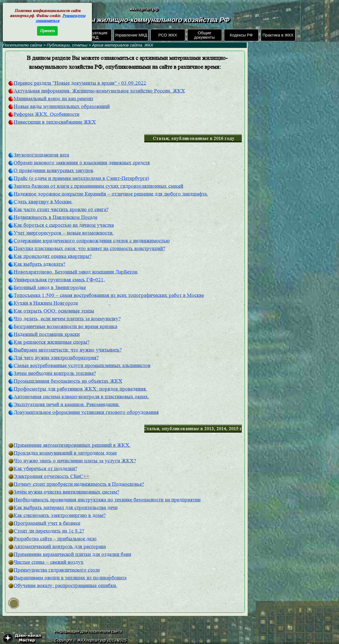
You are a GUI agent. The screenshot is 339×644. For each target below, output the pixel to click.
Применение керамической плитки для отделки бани (72, 554)
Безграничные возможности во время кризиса (65, 327)
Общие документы (204, 35)
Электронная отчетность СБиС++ (52, 476)
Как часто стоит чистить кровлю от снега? (61, 210)
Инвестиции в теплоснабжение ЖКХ (55, 122)
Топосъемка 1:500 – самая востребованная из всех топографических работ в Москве (109, 295)
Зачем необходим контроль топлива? (55, 373)
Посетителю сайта (23, 45)
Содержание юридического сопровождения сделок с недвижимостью (92, 241)
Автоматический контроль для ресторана (60, 547)
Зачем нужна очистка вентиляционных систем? (66, 492)
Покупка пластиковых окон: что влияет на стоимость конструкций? (89, 249)
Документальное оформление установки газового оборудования (86, 412)
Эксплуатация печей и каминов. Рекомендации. (67, 405)
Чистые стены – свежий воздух (49, 562)
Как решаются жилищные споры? (52, 342)
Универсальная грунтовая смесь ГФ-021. (59, 280)
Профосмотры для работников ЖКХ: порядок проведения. (80, 389)
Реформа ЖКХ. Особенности (47, 114)
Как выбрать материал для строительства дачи (66, 508)
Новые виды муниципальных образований (62, 107)
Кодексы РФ (241, 35)
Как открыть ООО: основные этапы (54, 311)
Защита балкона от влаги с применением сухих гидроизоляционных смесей (98, 186)
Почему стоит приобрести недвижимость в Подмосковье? (79, 484)
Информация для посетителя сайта (88, 631)
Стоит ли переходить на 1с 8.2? (49, 531)
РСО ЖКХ (168, 35)
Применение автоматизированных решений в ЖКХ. (72, 445)
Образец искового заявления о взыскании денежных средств (82, 163)
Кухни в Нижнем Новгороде (46, 303)
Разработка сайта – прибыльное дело (55, 539)
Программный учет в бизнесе (47, 523)
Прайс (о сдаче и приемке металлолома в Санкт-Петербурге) (81, 178)
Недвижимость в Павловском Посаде (55, 217)
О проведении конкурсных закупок (53, 171)
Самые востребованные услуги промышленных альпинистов (82, 366)
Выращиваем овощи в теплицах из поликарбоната (70, 578)
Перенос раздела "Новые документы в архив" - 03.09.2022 (80, 83)
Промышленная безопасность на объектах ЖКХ (68, 381)
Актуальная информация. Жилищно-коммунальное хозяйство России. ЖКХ (99, 91)
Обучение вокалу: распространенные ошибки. (65, 586)
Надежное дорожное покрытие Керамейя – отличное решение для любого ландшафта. (111, 194)
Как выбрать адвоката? (39, 264)
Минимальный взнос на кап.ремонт (53, 99)
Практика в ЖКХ (278, 35)
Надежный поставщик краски (47, 334)
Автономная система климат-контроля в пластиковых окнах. (81, 397)
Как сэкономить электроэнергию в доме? (60, 515)
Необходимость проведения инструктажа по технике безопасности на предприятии (107, 500)
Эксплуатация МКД (94, 35)
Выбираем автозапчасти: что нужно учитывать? (68, 350)
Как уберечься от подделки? (45, 469)
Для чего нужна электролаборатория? (56, 358)
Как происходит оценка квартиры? (53, 256)
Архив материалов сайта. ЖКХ (123, 45)
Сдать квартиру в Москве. (43, 202)
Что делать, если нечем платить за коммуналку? (67, 319)
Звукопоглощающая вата (41, 155)
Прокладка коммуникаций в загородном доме (65, 453)
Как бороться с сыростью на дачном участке (64, 225)
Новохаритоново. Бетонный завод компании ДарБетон (75, 272)
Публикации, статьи (67, 45)
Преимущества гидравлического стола (57, 570)
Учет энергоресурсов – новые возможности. (64, 233)
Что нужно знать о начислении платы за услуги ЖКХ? (75, 461)
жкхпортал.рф (144, 9)
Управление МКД (131, 35)
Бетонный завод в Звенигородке (50, 288)
